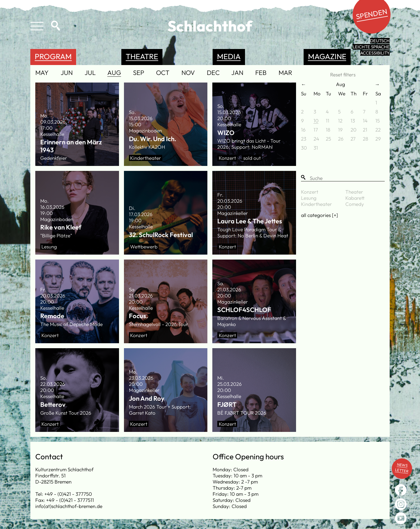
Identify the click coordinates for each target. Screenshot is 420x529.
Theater (354, 192)
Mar (285, 73)
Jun (67, 73)
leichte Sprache (371, 47)
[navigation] (166, 73)
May (42, 73)
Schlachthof (210, 26)
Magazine (327, 56)
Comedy (355, 204)
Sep (139, 73)
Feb (261, 73)
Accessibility (375, 53)
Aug (114, 73)
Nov (188, 73)
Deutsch (380, 41)
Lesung (309, 198)
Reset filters (343, 75)
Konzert (310, 192)
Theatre (142, 56)
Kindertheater (316, 204)
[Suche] (343, 178)
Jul (90, 73)
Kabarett (355, 198)
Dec (213, 73)
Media (229, 56)
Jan (237, 73)
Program (53, 56)
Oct (163, 73)
